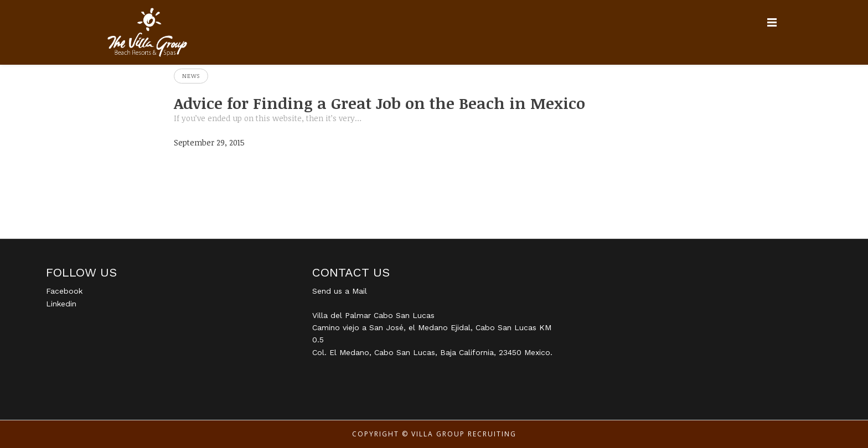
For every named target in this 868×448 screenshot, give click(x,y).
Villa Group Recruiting (464, 434)
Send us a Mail (340, 291)
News (191, 76)
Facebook (64, 291)
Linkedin (61, 304)
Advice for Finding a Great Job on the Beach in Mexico (379, 103)
